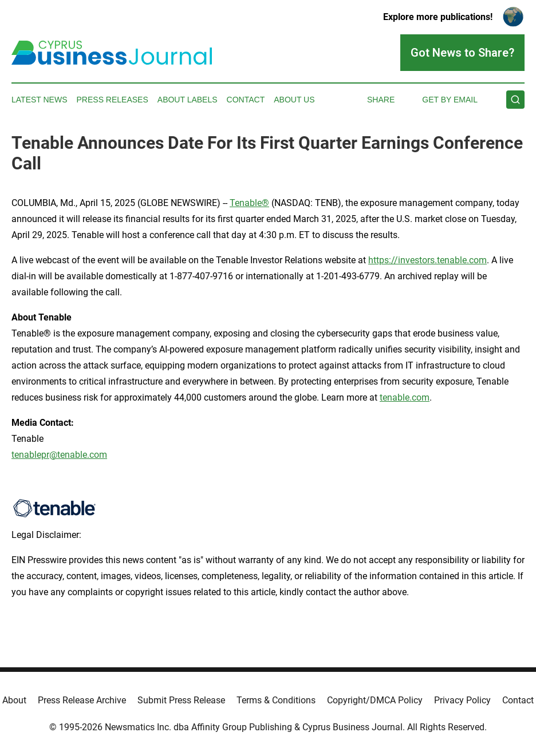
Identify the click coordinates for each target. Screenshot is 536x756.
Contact (246, 100)
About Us (294, 100)
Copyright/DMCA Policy (375, 700)
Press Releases (113, 100)
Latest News (40, 100)
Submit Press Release (181, 700)
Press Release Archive (82, 700)
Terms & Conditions (276, 700)
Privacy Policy (462, 700)
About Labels (188, 100)
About (14, 700)
